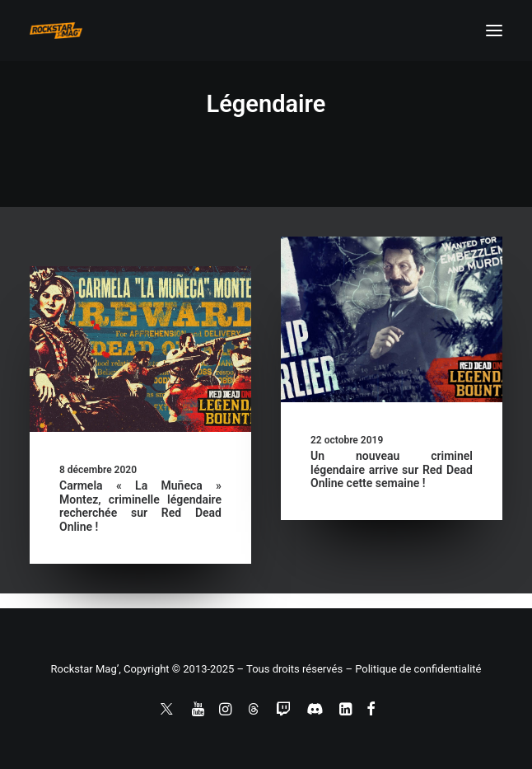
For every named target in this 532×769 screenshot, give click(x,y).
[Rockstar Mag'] (56, 30)
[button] (494, 30)
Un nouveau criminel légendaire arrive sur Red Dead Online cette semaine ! (392, 470)
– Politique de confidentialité (413, 669)
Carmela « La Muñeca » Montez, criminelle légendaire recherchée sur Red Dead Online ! (140, 506)
